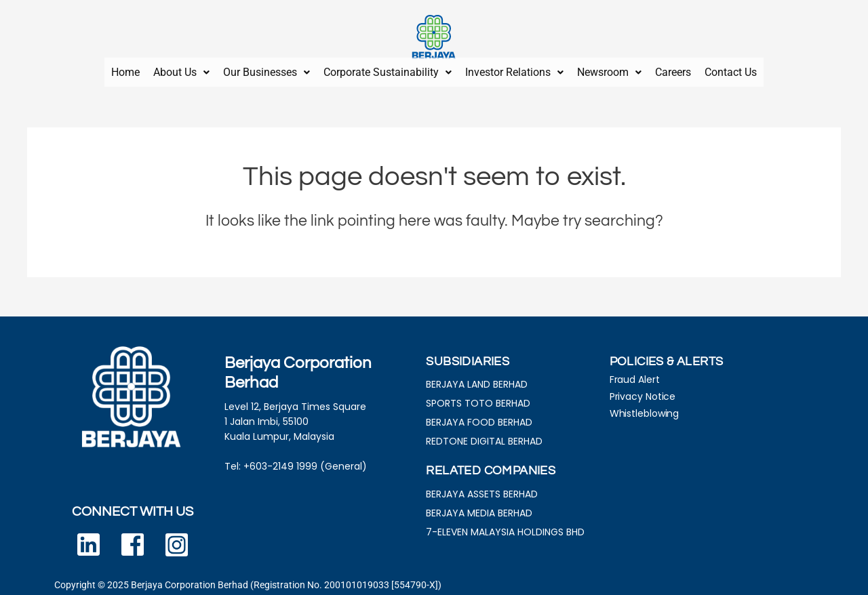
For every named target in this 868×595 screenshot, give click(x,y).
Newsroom (609, 69)
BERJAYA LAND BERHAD (477, 379)
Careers (673, 69)
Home (125, 69)
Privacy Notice (643, 392)
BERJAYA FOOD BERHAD (479, 417)
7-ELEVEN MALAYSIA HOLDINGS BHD (505, 527)
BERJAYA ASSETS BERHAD (482, 489)
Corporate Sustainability (388, 69)
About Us (181, 69)
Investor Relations (514, 69)
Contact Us (731, 69)
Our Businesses (267, 69)
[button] (181, 70)
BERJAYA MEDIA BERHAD (479, 508)
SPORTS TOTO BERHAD (478, 398)
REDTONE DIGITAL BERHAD (484, 436)
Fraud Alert (635, 375)
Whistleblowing (645, 409)
